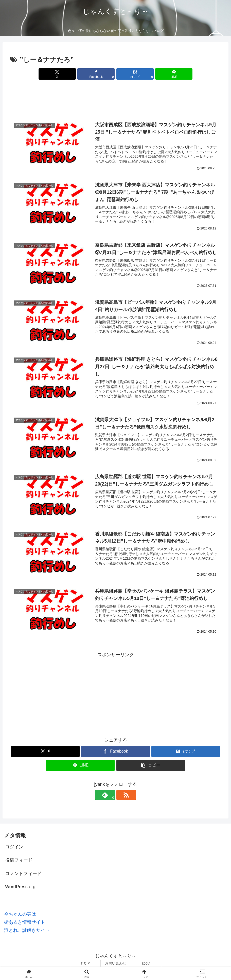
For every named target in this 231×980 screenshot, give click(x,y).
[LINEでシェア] (168, 74)
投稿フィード (19, 861)
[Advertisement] (115, 100)
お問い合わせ (116, 964)
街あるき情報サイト (25, 923)
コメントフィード (23, 875)
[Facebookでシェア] (98, 74)
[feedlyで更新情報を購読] (110, 796)
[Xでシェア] (63, 74)
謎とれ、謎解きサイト (27, 931)
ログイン (14, 848)
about (146, 964)
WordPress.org (20, 888)
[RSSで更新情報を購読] (121, 796)
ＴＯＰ (85, 964)
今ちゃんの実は (20, 915)
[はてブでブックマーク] (133, 74)
